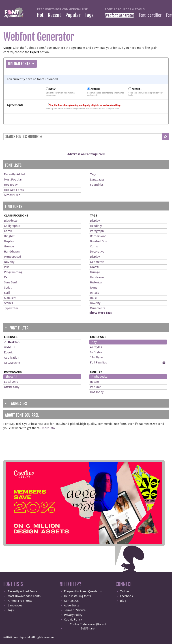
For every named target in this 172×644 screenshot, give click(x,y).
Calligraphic (12, 226)
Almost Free (12, 195)
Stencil (9, 303)
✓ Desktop (12, 342)
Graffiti (95, 267)
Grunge (9, 247)
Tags (89, 15)
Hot (40, 15)
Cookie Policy (73, 620)
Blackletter (11, 221)
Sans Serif (10, 283)
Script (8, 288)
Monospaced (13, 257)
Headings (96, 226)
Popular (73, 15)
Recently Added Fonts (23, 591)
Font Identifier (150, 15)
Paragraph (97, 231)
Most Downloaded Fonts (24, 596)
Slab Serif (10, 298)
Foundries (97, 185)
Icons (94, 288)
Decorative (97, 252)
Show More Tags (101, 313)
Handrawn (97, 277)
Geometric (97, 262)
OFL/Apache (12, 363)
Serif (7, 293)
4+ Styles (96, 347)
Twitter (125, 591)
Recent (54, 15)
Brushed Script (100, 241)
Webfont (10, 347)
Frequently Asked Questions (83, 591)
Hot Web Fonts (14, 190)
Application (12, 358)
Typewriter (11, 308)
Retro (8, 277)
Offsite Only (12, 387)
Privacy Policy (73, 615)
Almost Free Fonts (20, 601)
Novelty (9, 262)
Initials (95, 293)
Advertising (72, 606)
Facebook (127, 596)
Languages (97, 180)
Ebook (8, 353)
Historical (96, 283)
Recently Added (15, 174)
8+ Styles (96, 352)
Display (9, 241)
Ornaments (98, 308)
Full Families (98, 363)
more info (48, 428)
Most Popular (13, 180)
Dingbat (9, 236)
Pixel (7, 267)
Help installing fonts (77, 596)
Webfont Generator (120, 15)
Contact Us (71, 601)
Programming (13, 272)
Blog (123, 601)
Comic (8, 231)
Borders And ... (100, 236)
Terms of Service (75, 610)
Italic (93, 298)
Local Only (11, 382)
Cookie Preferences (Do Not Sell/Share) (88, 626)
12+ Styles (97, 357)
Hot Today (11, 185)
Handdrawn (12, 252)
